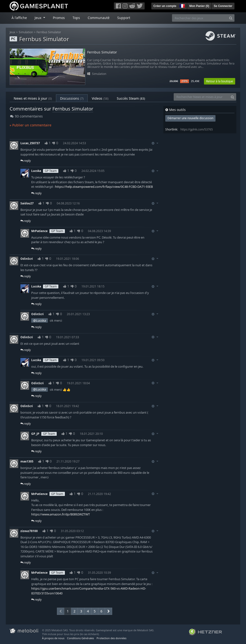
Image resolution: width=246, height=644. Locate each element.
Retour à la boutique (220, 81)
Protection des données (111, 638)
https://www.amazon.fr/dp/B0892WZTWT (61, 514)
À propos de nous (53, 638)
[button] (182, 5)
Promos (59, 18)
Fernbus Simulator (49, 32)
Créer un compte (165, 6)
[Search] (231, 18)
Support (124, 18)
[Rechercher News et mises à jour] (201, 97)
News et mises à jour (33, 98)
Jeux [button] (38, 18)
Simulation (26, 32)
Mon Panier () (199, 6)
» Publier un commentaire (31, 125)
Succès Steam (131, 98)
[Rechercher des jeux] (200, 18)
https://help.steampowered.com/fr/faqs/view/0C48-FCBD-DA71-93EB (104, 187)
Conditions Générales (80, 638)
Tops (76, 18)
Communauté (99, 18)
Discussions (72, 98)
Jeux (12, 32)
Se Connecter (223, 6)
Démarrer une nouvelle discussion (190, 118)
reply (26, 161)
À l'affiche (19, 18)
